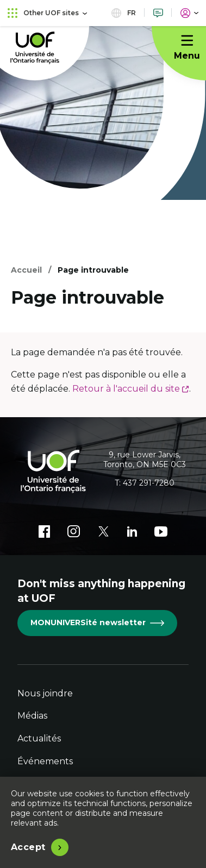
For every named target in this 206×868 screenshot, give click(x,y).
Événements (45, 761)
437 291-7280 (149, 483)
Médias (32, 716)
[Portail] (189, 13)
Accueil (26, 270)
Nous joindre (45, 693)
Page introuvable (93, 270)
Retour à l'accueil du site (131, 389)
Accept (28, 847)
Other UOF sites (47, 13)
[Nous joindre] (158, 13)
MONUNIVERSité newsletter (97, 622)
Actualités (39, 738)
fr (124, 13)
